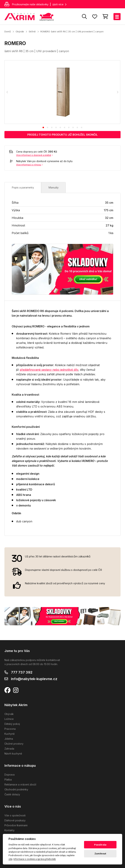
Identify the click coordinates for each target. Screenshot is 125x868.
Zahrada (9, 749)
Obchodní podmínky (16, 789)
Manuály (53, 187)
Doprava (9, 775)
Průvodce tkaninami (16, 825)
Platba (8, 780)
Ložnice (9, 719)
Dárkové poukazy (15, 820)
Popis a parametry (23, 187)
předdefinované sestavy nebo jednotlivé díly (49, 370)
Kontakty (9, 830)
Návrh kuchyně (13, 754)
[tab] (43, 127)
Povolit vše (100, 845)
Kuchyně (9, 734)
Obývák (20, 31)
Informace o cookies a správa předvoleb (35, 859)
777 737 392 (22, 672)
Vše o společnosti (15, 815)
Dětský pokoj (12, 724)
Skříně (32, 31)
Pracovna (10, 729)
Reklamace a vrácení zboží (20, 784)
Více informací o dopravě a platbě (34, 155)
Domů (8, 31)
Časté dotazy (12, 794)
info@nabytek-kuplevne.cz (34, 679)
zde (10, 859)
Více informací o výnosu (30, 165)
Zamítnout (100, 854)
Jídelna (9, 739)
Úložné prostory (14, 744)
